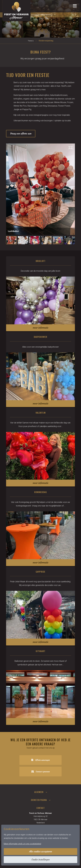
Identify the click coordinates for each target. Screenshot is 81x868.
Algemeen (39, 792)
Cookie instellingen (40, 860)
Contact (41, 808)
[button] (71, 189)
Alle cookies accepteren (40, 851)
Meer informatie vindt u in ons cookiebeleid (22, 844)
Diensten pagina (39, 800)
